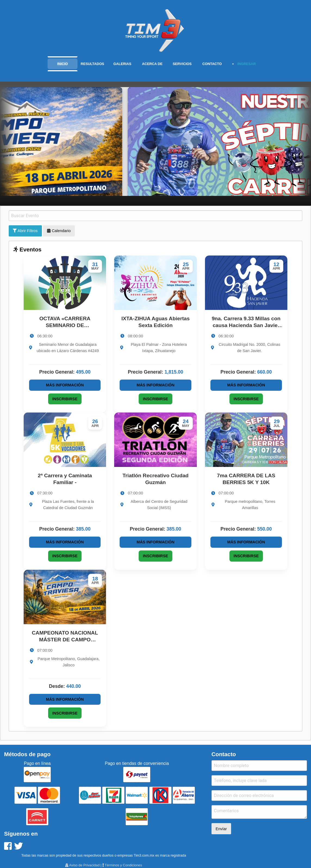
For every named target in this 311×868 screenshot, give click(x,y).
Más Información (65, 385)
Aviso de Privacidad (82, 865)
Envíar (221, 829)
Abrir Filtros (25, 231)
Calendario (59, 231)
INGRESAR (247, 64)
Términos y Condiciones (122, 865)
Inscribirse (65, 399)
